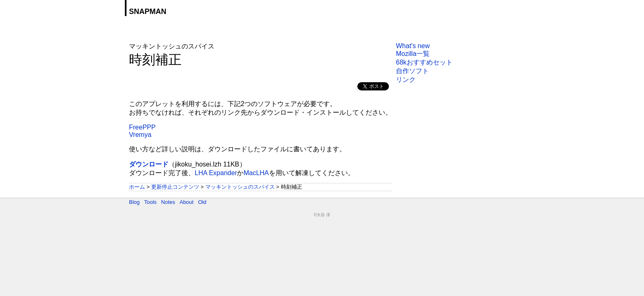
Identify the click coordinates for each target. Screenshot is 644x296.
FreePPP (142, 127)
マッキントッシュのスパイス (240, 187)
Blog (134, 202)
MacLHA (256, 173)
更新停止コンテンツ (175, 187)
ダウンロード (149, 164)
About (186, 202)
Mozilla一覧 (413, 54)
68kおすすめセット (424, 62)
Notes (168, 202)
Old (202, 202)
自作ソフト (412, 71)
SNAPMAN (148, 12)
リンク (406, 80)
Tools (150, 202)
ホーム (137, 187)
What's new (413, 46)
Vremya (140, 135)
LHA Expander (216, 173)
